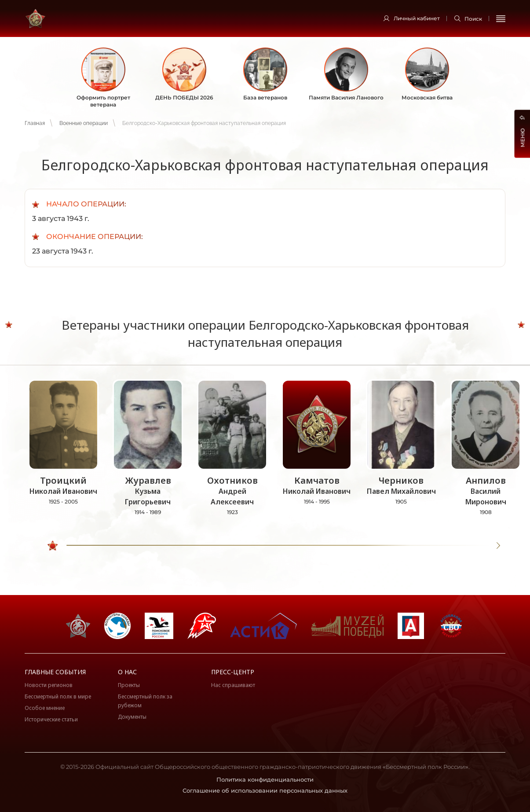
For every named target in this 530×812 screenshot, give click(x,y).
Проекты (129, 685)
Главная (35, 123)
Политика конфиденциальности (265, 779)
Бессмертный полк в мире (58, 696)
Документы (132, 717)
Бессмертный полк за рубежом (145, 701)
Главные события (55, 672)
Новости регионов (49, 685)
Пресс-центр (233, 672)
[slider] (53, 546)
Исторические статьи (51, 719)
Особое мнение (45, 708)
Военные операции (84, 123)
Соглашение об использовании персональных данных (265, 790)
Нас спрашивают (233, 685)
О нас (127, 672)
